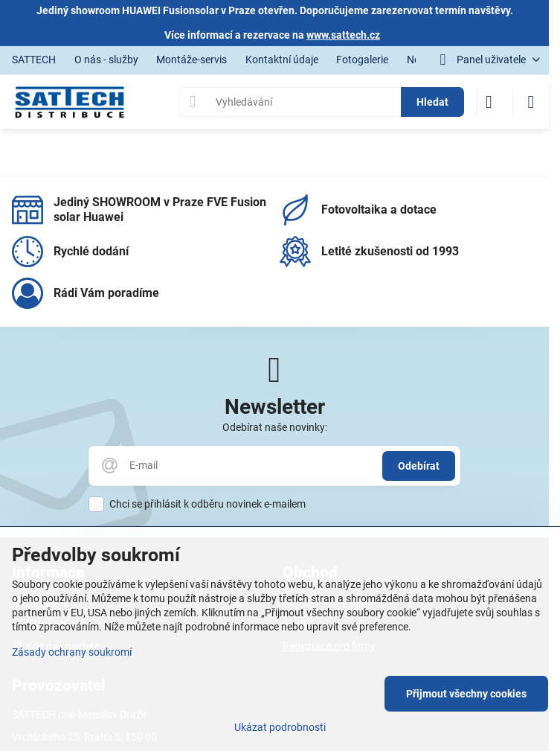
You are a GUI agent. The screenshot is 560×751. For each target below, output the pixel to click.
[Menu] (531, 102)
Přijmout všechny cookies (466, 694)
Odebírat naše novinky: (275, 427)
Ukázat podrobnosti (280, 727)
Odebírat (419, 466)
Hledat (432, 102)
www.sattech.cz (343, 35)
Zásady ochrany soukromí (72, 652)
